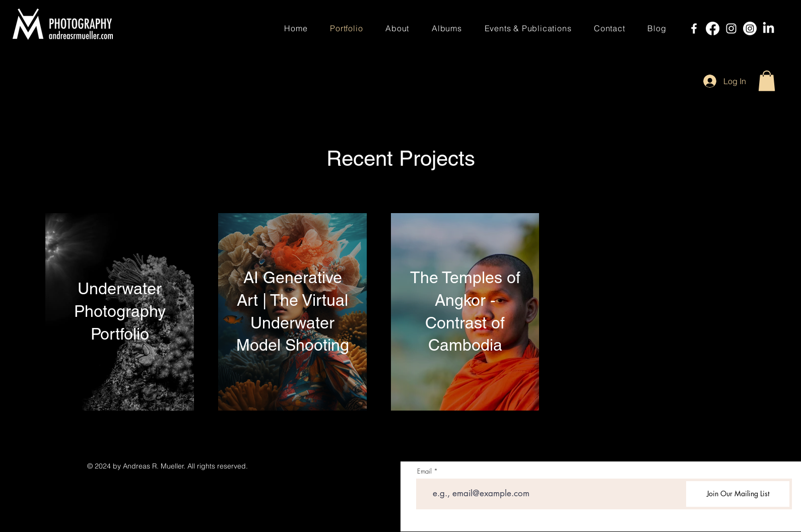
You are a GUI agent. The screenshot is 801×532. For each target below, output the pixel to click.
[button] (767, 81)
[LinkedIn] (769, 28)
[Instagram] (731, 28)
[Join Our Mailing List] (738, 494)
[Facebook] (694, 28)
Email (424, 471)
